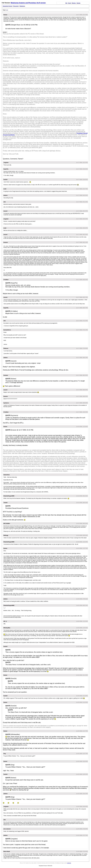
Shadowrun (22, 6)
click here (69, 863)
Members (74, 3)
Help (66, 3)
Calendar (78, 3)
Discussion (16, 6)
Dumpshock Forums (7, 6)
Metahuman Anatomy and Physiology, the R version (28, 3)
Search (70, 3)
